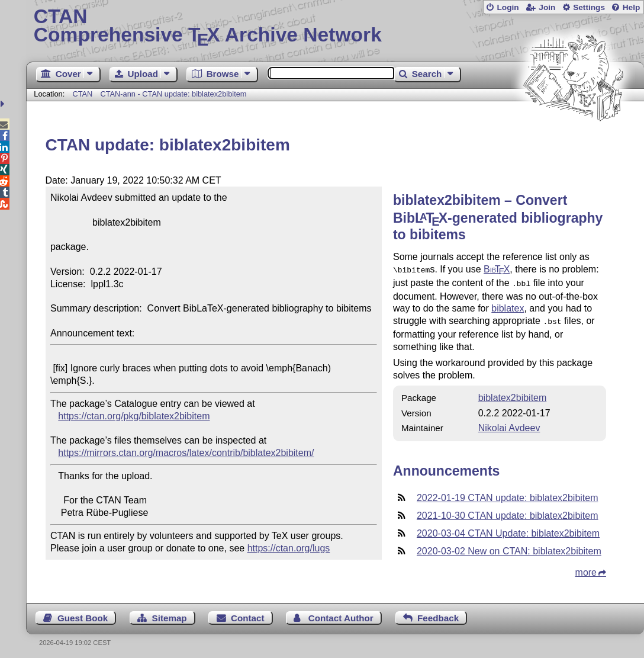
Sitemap (170, 614)
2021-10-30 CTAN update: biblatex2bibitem (508, 512)
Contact (248, 614)
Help (632, 7)
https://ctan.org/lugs (289, 548)
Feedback (438, 614)
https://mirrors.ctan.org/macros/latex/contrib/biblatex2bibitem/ (186, 453)
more (586, 569)
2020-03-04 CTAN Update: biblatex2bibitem (508, 530)
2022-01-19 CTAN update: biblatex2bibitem (508, 494)
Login (508, 7)
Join (547, 7)
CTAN (82, 94)
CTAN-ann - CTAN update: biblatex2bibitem (173, 94)
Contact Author (341, 614)
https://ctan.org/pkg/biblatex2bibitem (134, 416)
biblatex (508, 306)
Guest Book (83, 614)
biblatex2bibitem (513, 394)
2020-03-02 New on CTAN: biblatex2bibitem (509, 548)
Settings (589, 7)
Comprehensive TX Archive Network (335, 27)
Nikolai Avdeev (509, 424)
